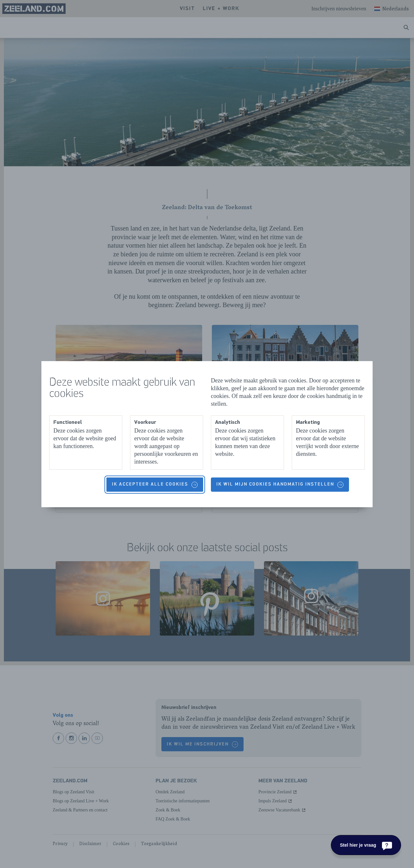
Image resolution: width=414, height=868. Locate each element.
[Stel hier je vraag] (366, 845)
